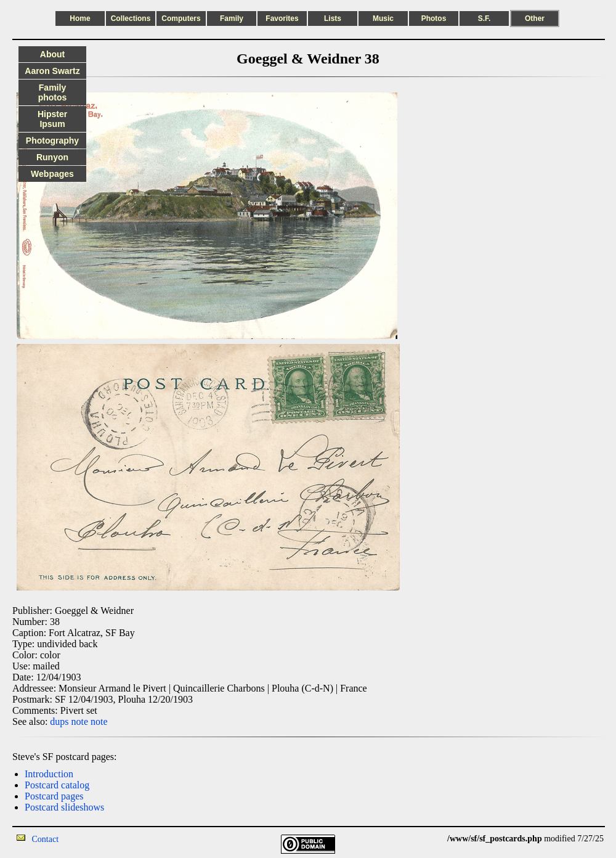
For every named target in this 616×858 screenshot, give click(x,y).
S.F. (484, 18)
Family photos (53, 92)
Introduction (49, 774)
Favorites (282, 18)
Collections (131, 18)
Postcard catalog (57, 785)
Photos (434, 18)
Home (80, 18)
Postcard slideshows (64, 807)
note (80, 721)
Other (535, 18)
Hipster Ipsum (52, 119)
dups (59, 721)
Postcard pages (54, 796)
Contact (46, 839)
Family (232, 18)
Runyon (52, 157)
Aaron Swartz (52, 71)
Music (383, 18)
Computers (181, 18)
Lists (333, 18)
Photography (52, 141)
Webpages (52, 174)
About (52, 54)
